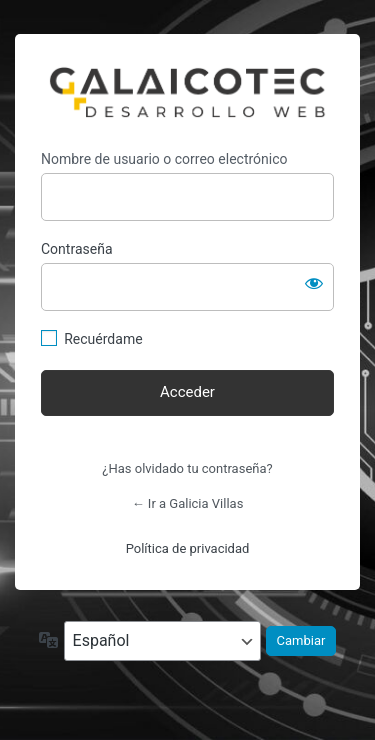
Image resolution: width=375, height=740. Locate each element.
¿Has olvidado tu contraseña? (187, 468)
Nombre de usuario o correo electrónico (164, 159)
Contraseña (77, 249)
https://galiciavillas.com (187, 92)
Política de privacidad (188, 548)
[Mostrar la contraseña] (314, 283)
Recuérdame (103, 339)
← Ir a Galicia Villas (188, 503)
